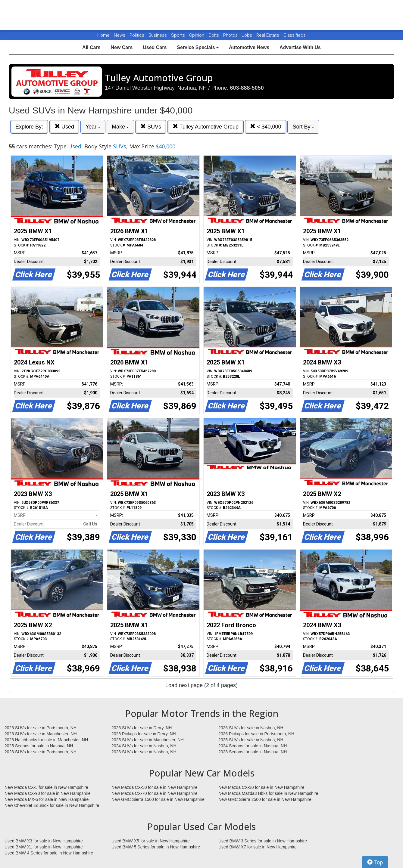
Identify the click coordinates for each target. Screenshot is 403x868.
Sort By (303, 127)
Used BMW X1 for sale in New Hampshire (44, 847)
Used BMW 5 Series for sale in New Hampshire (156, 847)
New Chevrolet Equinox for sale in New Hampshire (52, 805)
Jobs (248, 35)
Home (103, 35)
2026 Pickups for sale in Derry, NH (144, 734)
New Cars (122, 47)
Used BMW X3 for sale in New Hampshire (44, 841)
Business (158, 35)
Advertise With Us (300, 47)
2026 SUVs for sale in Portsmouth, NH (41, 728)
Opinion (197, 35)
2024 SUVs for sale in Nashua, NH (144, 746)
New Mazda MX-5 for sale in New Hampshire (47, 799)
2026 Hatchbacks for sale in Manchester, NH (46, 740)
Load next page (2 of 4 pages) (201, 685)
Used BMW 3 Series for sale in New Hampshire (263, 841)
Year (93, 127)
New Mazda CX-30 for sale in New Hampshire (261, 787)
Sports (179, 35)
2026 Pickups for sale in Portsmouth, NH (256, 734)
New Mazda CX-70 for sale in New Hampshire (155, 793)
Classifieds (295, 35)
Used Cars (155, 47)
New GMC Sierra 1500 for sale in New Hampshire (158, 799)
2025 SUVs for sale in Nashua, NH (251, 740)
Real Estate (268, 35)
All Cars (91, 47)
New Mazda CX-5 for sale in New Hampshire (46, 787)
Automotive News (249, 47)
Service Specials (198, 47)
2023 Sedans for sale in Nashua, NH (253, 752)
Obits (214, 35)
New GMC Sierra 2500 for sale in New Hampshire (265, 799)
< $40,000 (266, 127)
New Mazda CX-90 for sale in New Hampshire (48, 793)
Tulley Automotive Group (206, 127)
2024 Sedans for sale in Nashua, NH (253, 746)
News (120, 35)
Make (120, 127)
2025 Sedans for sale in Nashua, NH (39, 746)
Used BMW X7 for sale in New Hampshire (258, 847)
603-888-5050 (247, 88)
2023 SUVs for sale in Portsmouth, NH (41, 752)
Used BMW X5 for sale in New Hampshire (151, 841)
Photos (231, 35)
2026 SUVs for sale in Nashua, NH (251, 728)
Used (64, 127)
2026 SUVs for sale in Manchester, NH (41, 734)
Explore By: (29, 127)
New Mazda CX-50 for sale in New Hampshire (155, 787)
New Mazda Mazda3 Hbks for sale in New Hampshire (268, 793)
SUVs (151, 127)
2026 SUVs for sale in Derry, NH (142, 728)
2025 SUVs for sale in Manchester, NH (148, 740)
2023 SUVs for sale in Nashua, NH (144, 752)
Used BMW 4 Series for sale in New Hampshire (49, 853)
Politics (137, 35)
